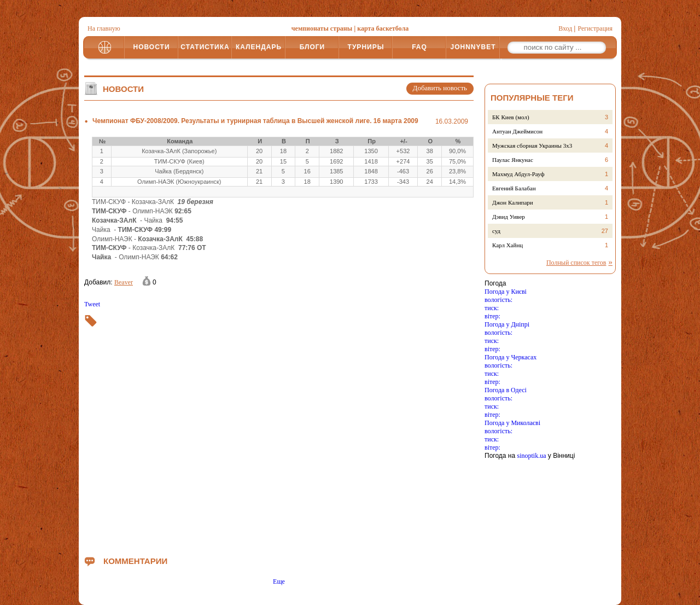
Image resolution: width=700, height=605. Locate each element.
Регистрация (595, 28)
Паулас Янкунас (513, 160)
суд (496, 231)
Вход (565, 28)
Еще (279, 581)
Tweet (92, 304)
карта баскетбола (383, 28)
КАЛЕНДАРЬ (259, 47)
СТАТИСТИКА (205, 47)
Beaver (124, 282)
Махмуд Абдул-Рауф (518, 174)
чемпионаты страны (322, 28)
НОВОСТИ (151, 47)
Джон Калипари (513, 202)
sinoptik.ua (531, 456)
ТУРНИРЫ (366, 47)
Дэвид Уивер (509, 217)
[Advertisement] (279, 429)
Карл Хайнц (507, 245)
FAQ (419, 47)
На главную (104, 28)
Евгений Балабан (514, 188)
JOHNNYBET (473, 47)
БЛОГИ (313, 47)
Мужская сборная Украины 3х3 (532, 146)
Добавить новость (440, 88)
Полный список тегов (576, 263)
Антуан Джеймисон (517, 131)
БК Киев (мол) (511, 117)
